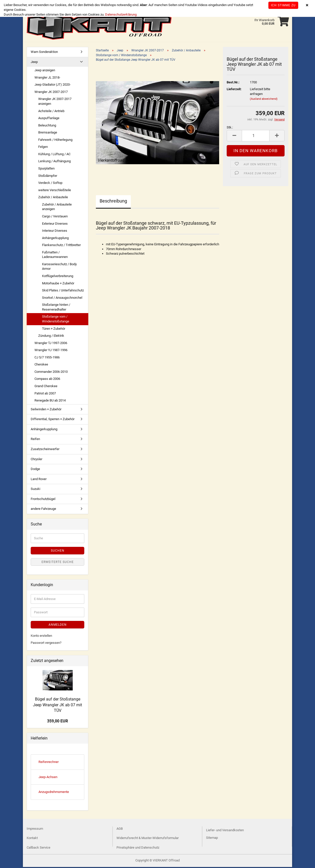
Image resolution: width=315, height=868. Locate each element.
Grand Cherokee (46, 387)
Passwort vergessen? (46, 644)
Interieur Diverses (55, 232)
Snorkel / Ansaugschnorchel (62, 299)
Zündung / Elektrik (51, 337)
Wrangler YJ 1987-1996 (51, 351)
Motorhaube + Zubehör (58, 284)
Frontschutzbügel (43, 500)
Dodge (35, 470)
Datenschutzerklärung (121, 14)
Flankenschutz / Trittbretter (61, 246)
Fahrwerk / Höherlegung (55, 141)
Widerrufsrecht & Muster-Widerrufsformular (148, 839)
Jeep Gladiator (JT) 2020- (53, 86)
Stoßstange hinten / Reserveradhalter (56, 308)
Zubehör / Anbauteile (53, 198)
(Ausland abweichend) (264, 100)
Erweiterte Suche (58, 563)
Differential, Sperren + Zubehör (53, 420)
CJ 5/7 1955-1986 (47, 358)
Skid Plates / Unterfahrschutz (63, 291)
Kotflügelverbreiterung (58, 277)
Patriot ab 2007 (45, 394)
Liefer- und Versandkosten (225, 831)
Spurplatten (46, 169)
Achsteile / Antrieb (51, 112)
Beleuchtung (47, 126)
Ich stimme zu (283, 5)
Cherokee (41, 365)
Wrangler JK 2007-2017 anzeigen (55, 102)
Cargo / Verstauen (55, 217)
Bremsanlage (48, 133)
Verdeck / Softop (50, 184)
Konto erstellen (41, 637)
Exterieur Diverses (55, 225)
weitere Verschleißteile (55, 191)
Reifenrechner (49, 763)
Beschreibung (113, 202)
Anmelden (58, 626)
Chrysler (36, 460)
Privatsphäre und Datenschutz (138, 848)
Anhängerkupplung (55, 239)
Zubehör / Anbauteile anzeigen (57, 208)
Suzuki (35, 490)
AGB (120, 830)
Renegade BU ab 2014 (50, 401)
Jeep (34, 63)
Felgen (43, 148)
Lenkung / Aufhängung (54, 162)
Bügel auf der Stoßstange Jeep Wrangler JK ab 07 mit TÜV (57, 706)
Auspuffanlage (49, 119)
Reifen (35, 440)
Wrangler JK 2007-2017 (51, 93)
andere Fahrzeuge (43, 510)
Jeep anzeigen (45, 71)
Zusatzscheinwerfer (45, 450)
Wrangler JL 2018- (47, 78)
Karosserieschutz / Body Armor (59, 268)
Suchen (58, 552)
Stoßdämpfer (48, 177)
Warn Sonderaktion (44, 53)
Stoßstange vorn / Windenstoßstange (56, 320)
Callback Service (38, 848)
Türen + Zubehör (54, 330)
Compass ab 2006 (47, 380)
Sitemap (212, 839)
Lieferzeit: (234, 90)
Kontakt (32, 839)
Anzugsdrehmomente (54, 793)
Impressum (35, 830)
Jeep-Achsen (48, 778)
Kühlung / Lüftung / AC (54, 155)
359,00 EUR (57, 722)
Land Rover (39, 480)
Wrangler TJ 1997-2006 (51, 344)
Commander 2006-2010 (51, 373)
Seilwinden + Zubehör (46, 410)
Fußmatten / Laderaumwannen (55, 256)
